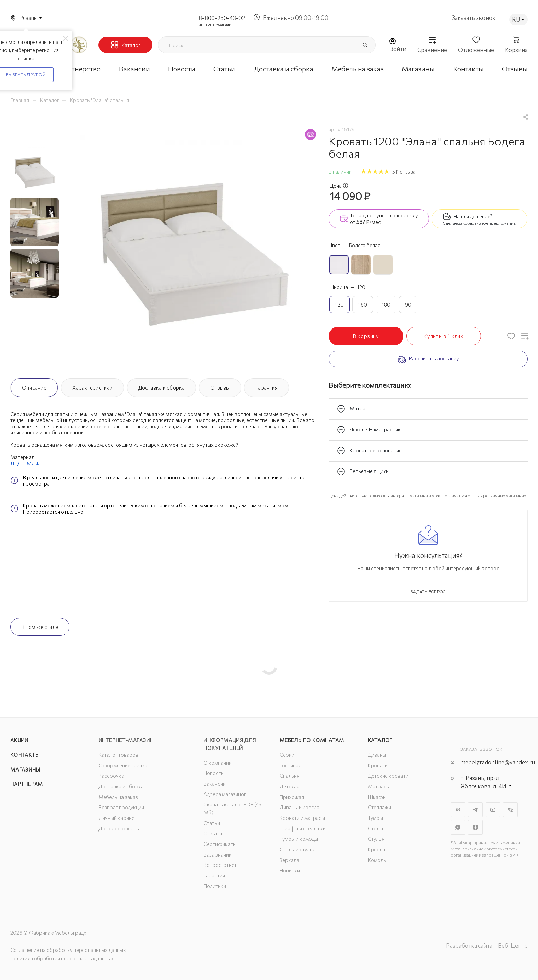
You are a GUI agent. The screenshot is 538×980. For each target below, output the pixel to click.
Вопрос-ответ (220, 865)
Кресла (376, 849)
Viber (510, 810)
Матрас (353, 409)
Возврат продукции (121, 807)
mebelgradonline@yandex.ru (498, 762)
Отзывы (220, 387)
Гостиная (290, 765)
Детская (290, 786)
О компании (218, 763)
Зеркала (289, 860)
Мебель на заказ (118, 797)
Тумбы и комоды (299, 839)
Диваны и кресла (300, 807)
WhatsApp (458, 827)
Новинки (290, 870)
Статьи (212, 823)
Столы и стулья (297, 849)
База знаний (218, 854)
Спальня (290, 776)
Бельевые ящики (363, 471)
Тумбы (375, 818)
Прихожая (292, 797)
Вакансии (215, 784)
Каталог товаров (118, 755)
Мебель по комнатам (312, 740)
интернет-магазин (216, 24)
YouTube (493, 810)
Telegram (475, 810)
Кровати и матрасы (302, 818)
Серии (287, 755)
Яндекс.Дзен (475, 827)
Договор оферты (119, 828)
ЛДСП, (19, 463)
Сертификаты (220, 844)
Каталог (380, 740)
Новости (214, 773)
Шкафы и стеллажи (303, 828)
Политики (215, 886)
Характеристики (92, 387)
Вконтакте (458, 810)
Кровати (378, 765)
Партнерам (27, 784)
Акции (19, 740)
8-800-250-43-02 (222, 18)
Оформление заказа (123, 765)
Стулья (376, 839)
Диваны (377, 755)
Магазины (25, 769)
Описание (34, 387)
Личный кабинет (118, 818)
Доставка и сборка (162, 387)
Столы (375, 828)
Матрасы (379, 786)
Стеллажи (379, 807)
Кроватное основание (369, 451)
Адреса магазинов (225, 794)
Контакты (25, 755)
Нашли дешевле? (473, 216)
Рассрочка (111, 776)
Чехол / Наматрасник (369, 430)
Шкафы (377, 797)
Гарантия (266, 387)
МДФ (33, 463)
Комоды (377, 860)
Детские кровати (388, 776)
